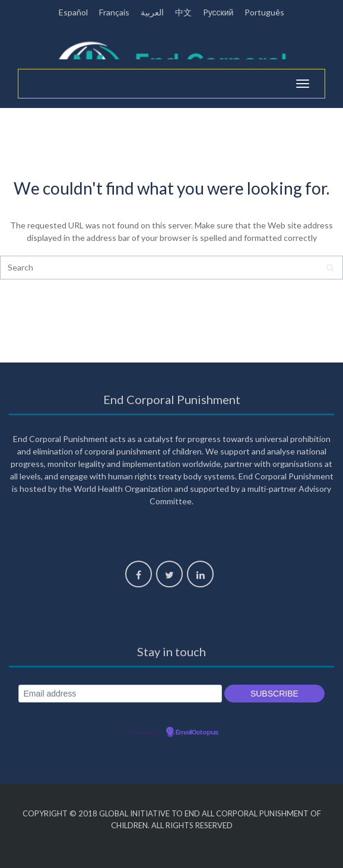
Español (73, 12)
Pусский (218, 12)
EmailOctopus (197, 733)
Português (264, 12)
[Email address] (120, 694)
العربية (152, 12)
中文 (183, 12)
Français (114, 12)
